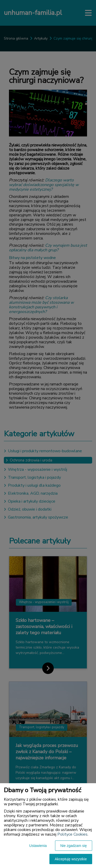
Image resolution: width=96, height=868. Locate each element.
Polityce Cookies (72, 834)
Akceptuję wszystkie (71, 859)
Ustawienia (38, 846)
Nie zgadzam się (74, 846)
